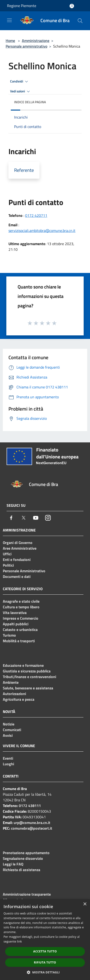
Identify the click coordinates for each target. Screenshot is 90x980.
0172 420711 (36, 215)
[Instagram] (48, 518)
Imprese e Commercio (21, 618)
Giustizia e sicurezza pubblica (27, 671)
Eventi (8, 758)
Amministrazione (36, 41)
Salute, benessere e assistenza (28, 688)
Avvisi (8, 735)
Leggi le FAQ (13, 864)
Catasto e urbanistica (20, 630)
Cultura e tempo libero (21, 607)
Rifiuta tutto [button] (45, 962)
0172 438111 (30, 806)
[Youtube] (36, 518)
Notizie (9, 724)
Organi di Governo (18, 543)
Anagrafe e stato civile (21, 601)
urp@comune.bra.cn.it (32, 823)
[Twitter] (23, 518)
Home (10, 41)
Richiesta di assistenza (22, 870)
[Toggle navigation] (9, 20)
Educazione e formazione (23, 665)
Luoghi (8, 764)
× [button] (85, 904)
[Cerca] (80, 21)
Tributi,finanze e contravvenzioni (29, 677)
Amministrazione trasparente (27, 894)
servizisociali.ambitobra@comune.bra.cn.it (42, 231)
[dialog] (45, 940)
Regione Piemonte (22, 6)
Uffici (7, 554)
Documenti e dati (17, 576)
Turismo (9, 635)
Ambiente (11, 682)
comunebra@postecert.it (32, 828)
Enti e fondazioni (17, 560)
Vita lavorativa (15, 613)
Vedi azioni (21, 91)
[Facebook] (11, 518)
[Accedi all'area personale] (72, 6)
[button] (45, 972)
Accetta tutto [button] (45, 951)
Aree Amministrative (20, 548)
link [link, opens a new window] (19, 941)
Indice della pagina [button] (30, 102)
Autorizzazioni (14, 694)
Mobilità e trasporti (19, 641)
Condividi (20, 82)
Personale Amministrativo (24, 571)
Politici (8, 565)
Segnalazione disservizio (23, 858)
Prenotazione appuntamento (26, 853)
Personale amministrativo (26, 46)
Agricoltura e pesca (19, 699)
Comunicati (12, 730)
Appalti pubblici (16, 624)
